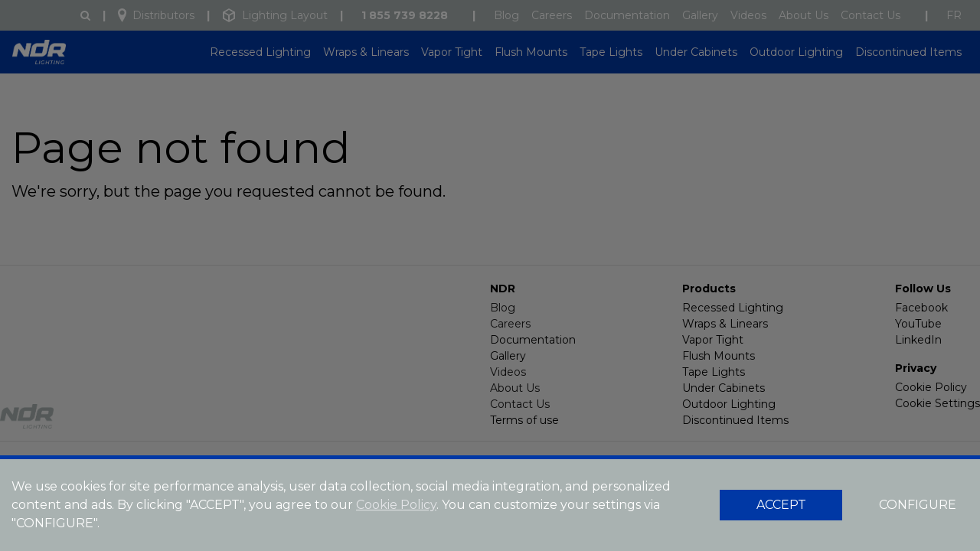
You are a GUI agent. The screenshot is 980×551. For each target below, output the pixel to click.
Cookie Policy (396, 505)
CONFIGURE (918, 505)
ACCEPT (781, 505)
